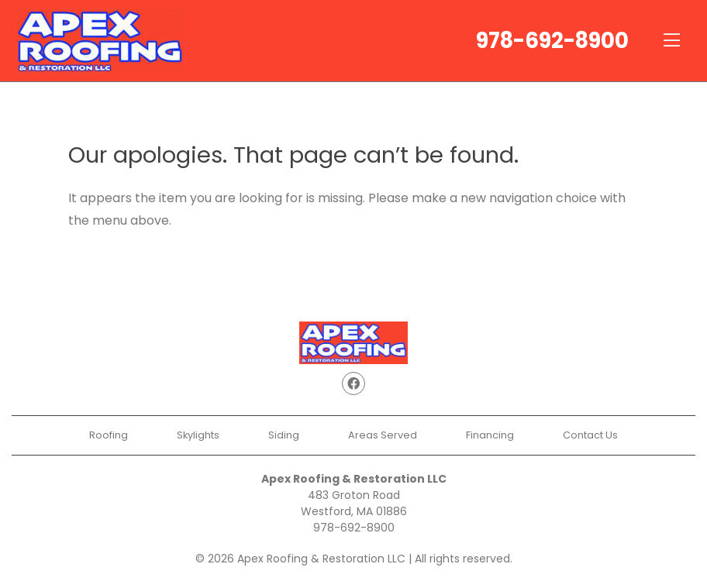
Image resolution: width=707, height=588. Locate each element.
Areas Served (383, 435)
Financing (490, 435)
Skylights (198, 435)
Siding (284, 435)
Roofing (109, 435)
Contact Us (590, 435)
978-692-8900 (552, 41)
